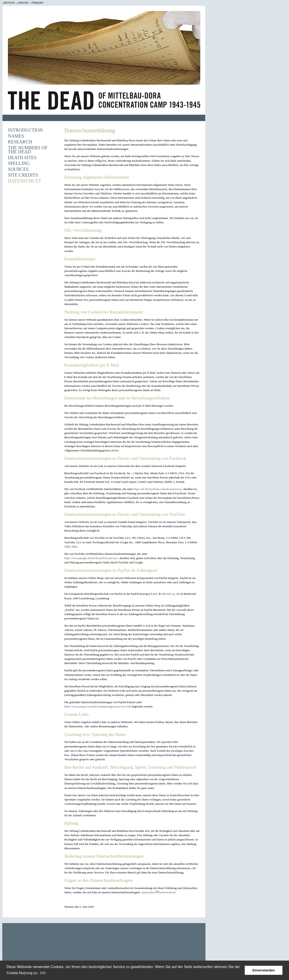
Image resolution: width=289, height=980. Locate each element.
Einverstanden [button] (264, 970)
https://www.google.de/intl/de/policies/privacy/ (92, 558)
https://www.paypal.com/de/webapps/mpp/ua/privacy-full (98, 707)
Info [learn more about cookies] (43, 973)
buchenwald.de (167, 892)
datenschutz (148, 892)
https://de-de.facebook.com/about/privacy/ (158, 489)
